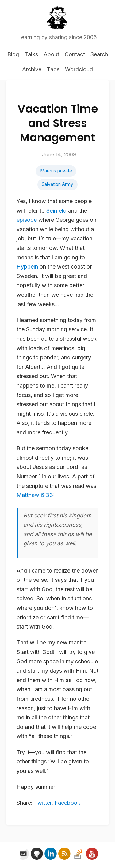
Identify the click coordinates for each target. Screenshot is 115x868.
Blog (13, 54)
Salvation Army (57, 184)
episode (27, 220)
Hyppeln (27, 267)
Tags (53, 69)
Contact (75, 54)
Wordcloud (79, 69)
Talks (31, 54)
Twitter (43, 803)
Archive (32, 69)
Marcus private (56, 171)
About (51, 54)
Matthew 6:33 (35, 495)
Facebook (67, 803)
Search (99, 54)
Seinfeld (56, 211)
